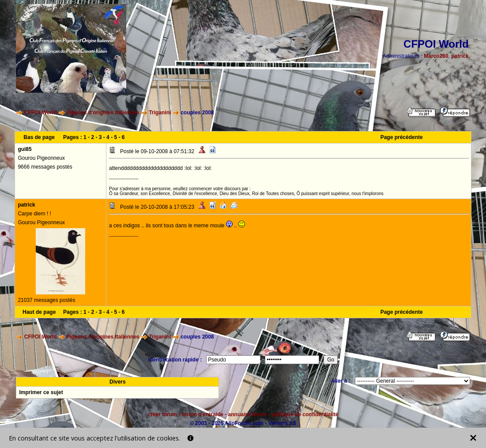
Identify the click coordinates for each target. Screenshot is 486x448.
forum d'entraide (203, 414)
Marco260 (436, 56)
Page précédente (402, 137)
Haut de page (39, 312)
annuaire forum (247, 414)
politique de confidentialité (305, 414)
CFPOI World (41, 113)
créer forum (162, 414)
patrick (460, 56)
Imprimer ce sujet (41, 392)
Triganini (160, 113)
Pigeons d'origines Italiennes (103, 113)
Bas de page (39, 137)
